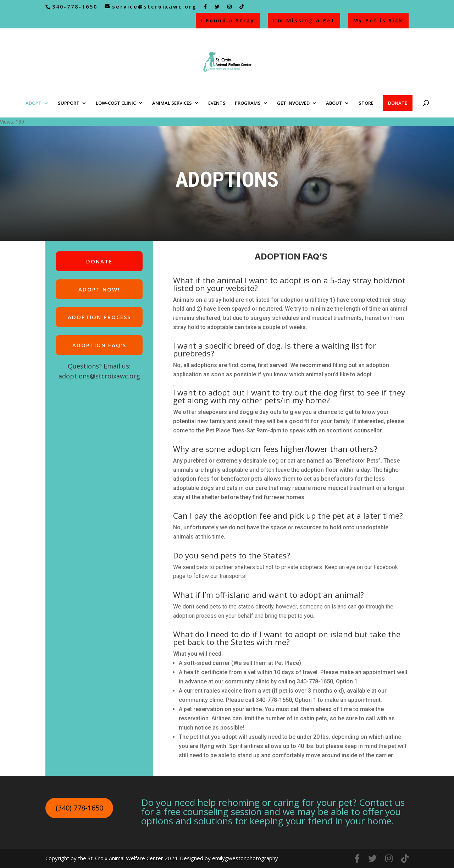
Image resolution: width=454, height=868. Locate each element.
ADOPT (34, 103)
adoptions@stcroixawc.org (99, 376)
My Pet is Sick (378, 20)
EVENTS (217, 103)
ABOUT (334, 103)
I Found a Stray (228, 20)
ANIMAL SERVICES (172, 103)
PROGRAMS (248, 103)
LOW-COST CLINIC (116, 103)
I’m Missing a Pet (304, 20)
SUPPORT (69, 103)
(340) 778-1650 (79, 808)
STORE (366, 103)
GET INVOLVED (293, 103)
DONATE (398, 103)
